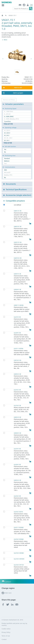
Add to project (18, 93)
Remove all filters (9, 100)
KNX (5, 170)
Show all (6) (8, 143)
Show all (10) (8, 124)
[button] (17, 72)
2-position (7, 121)
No (5, 152)
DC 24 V (7, 140)
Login (28, 5)
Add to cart (18, 88)
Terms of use (6, 636)
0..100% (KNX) (9, 116)
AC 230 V (7, 133)
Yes (5, 149)
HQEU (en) (24, 5)
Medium (7, 161)
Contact (20, 5)
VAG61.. (6, 15)
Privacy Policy (6, 632)
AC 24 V (7, 135)
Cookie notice (6, 629)
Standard (7, 158)
